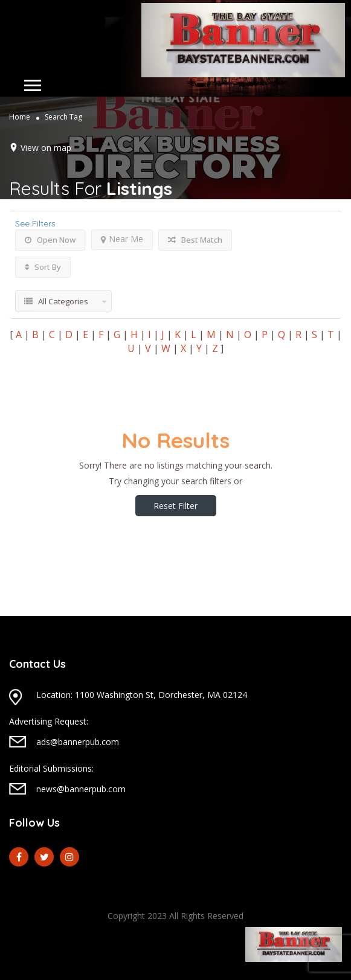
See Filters (35, 223)
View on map (46, 148)
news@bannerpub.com (81, 789)
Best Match (195, 240)
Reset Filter (175, 506)
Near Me (122, 239)
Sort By (43, 267)
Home (20, 117)
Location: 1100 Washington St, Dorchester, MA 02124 (142, 695)
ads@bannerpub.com (78, 742)
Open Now (50, 240)
